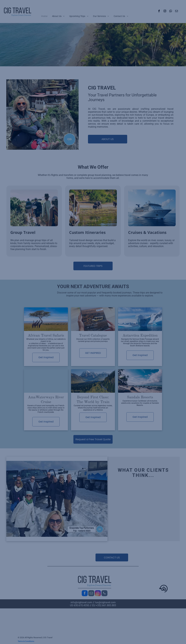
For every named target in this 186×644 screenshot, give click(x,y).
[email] (177, 11)
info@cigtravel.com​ (81, 602)
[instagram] (165, 11)
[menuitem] (44, 16)
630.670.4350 (81, 605)
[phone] (104, 594)
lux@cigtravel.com (105, 602)
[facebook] (159, 11)
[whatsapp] (171, 11)
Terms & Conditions (26, 641)
